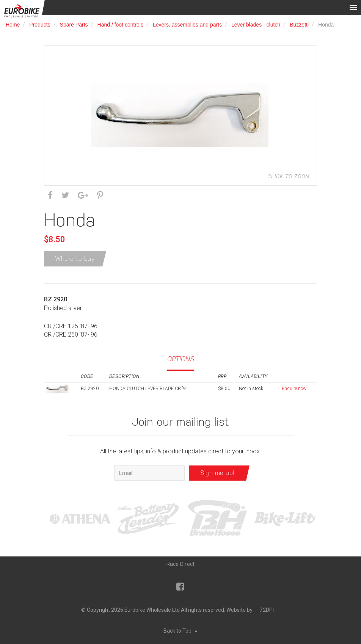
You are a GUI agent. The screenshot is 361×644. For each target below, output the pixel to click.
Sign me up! (217, 473)
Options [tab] (181, 359)
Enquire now (294, 389)
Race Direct (181, 564)
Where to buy (75, 259)
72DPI (267, 610)
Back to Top (180, 631)
